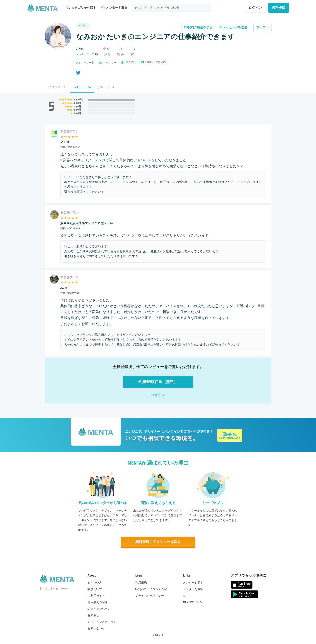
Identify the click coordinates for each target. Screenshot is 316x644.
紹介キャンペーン (99, 609)
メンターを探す (193, 582)
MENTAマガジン (193, 602)
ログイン (255, 8)
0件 (79, 103)
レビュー (82, 87)
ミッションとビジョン (102, 622)
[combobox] (172, 8)
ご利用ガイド (96, 596)
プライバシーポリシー (150, 596)
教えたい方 (95, 582)
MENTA (159, 635)
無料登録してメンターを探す (158, 542)
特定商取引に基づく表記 (151, 589)
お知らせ (93, 615)
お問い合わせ (96, 629)
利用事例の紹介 (97, 602)
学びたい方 (95, 589)
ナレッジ (106, 87)
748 (78, 63)
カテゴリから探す (81, 8)
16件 (80, 100)
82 (101, 63)
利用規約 (141, 582)
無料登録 (279, 8)
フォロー (262, 27)
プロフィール (57, 87)
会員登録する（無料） (158, 382)
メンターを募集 (114, 8)
